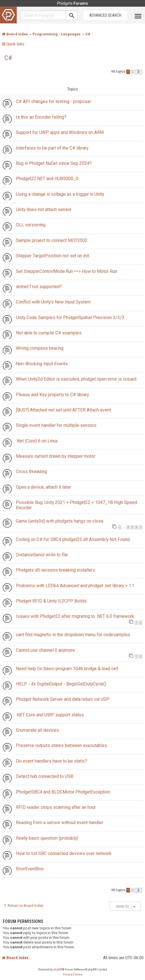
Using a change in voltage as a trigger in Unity (60, 194)
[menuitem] (68, 975)
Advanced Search (105, 15)
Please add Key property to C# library (52, 395)
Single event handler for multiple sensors (56, 425)
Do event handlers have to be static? (52, 761)
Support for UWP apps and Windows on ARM (60, 132)
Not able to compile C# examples (49, 333)
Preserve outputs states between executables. (62, 745)
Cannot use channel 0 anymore (45, 650)
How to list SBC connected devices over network (64, 853)
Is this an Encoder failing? (41, 117)
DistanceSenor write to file (42, 555)
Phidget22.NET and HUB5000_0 (47, 179)
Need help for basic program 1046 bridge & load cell (67, 669)
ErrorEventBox (30, 869)
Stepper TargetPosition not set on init (53, 256)
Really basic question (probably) (47, 838)
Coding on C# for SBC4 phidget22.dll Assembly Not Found (73, 539)
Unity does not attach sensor (44, 210)
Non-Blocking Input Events (42, 364)
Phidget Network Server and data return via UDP (63, 699)
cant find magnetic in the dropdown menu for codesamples (73, 635)
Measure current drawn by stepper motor (56, 456)
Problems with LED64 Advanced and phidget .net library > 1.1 (75, 586)
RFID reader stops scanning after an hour (56, 807)
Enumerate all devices (37, 730)
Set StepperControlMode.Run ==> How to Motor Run (66, 271)
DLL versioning (31, 225)
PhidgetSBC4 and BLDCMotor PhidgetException (63, 792)
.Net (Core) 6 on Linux (37, 441)
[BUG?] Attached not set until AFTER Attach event (63, 410)
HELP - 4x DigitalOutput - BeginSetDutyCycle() (61, 684)
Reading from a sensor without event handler (60, 823)
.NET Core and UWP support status (50, 715)
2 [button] (132, 72)
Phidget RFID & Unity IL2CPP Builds (51, 601)
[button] (139, 72)
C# (8, 58)
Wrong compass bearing (40, 348)
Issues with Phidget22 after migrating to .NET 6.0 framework (75, 616)
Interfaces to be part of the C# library (52, 148)
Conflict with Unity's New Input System (53, 302)
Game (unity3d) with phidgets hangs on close (60, 521)
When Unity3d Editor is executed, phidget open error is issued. (77, 379)
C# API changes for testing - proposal (53, 101)
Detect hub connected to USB (45, 776)
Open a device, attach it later (43, 487)
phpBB (58, 970)
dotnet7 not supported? (39, 287)
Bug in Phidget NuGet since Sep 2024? (54, 163)
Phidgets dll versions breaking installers (55, 570)
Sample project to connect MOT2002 (52, 240)
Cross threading (31, 471)
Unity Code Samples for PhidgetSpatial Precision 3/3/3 (70, 318)
